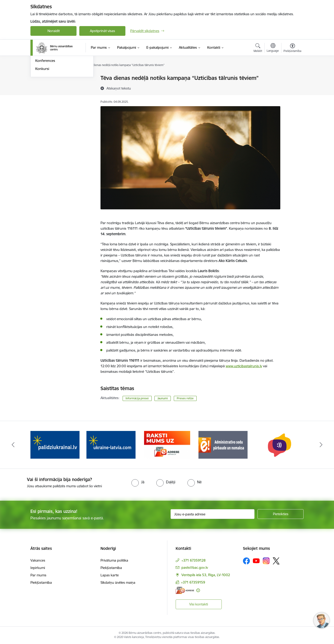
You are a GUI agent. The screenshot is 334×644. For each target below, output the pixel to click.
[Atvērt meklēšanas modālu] (258, 48)
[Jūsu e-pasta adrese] (213, 514)
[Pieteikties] (281, 514)
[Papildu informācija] (198, 590)
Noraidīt (54, 31)
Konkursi (42, 118)
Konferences (45, 110)
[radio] (138, 482)
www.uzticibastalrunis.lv (244, 366)
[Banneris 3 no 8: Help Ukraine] (111, 444)
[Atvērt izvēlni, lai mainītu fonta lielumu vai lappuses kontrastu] (292, 48)
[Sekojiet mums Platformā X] (276, 561)
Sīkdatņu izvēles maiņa (118, 582)
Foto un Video (46, 94)
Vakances (38, 560)
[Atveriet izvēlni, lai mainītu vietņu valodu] (273, 48)
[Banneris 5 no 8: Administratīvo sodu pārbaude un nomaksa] (223, 444)
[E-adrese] (185, 590)
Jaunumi (42, 78)
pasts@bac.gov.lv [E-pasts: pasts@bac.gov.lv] (195, 567)
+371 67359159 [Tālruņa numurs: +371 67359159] (193, 582)
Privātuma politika (114, 560)
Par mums (38, 575)
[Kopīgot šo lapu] (292, 88)
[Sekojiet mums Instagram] (266, 561)
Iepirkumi (38, 568)
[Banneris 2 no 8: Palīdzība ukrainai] (55, 444)
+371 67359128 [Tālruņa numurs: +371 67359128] (194, 560)
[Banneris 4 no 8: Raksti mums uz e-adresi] (167, 444)
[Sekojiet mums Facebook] (246, 561)
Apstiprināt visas (102, 31)
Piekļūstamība (41, 582)
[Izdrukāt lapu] (292, 76)
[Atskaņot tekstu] (119, 88)
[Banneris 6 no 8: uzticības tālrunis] (279, 444)
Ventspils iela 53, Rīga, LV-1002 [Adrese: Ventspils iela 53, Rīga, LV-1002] (206, 575)
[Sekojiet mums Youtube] (256, 561)
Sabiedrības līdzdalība (52, 102)
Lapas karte (110, 575)
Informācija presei (49, 86)
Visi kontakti (199, 604)
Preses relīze (185, 398)
